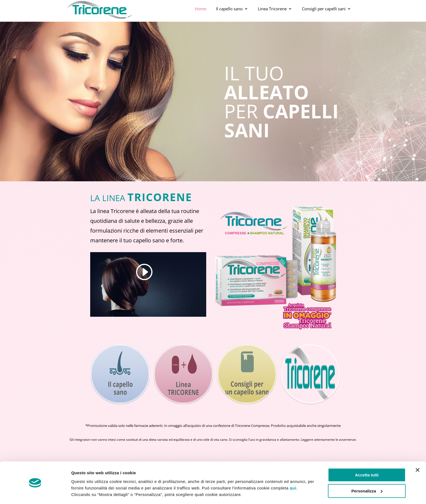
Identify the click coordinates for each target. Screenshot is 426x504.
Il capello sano (229, 9)
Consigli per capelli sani (324, 9)
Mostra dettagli (86, 493)
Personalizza (367, 475)
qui (293, 472)
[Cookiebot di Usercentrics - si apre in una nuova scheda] (35, 493)
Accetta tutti (367, 459)
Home (201, 9)
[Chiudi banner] (418, 454)
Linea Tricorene (272, 9)
